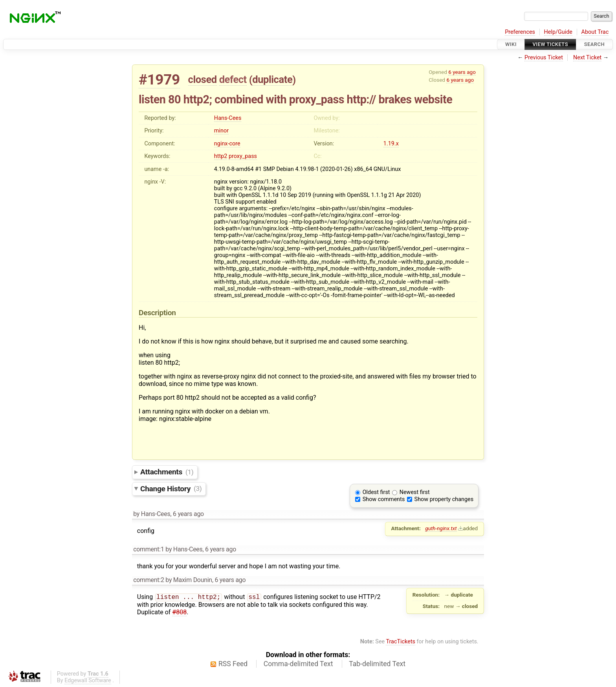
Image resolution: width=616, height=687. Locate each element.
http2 (221, 156)
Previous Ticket (544, 58)
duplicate (272, 79)
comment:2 (148, 580)
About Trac (595, 32)
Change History (171, 488)
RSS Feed (233, 664)
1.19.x (391, 144)
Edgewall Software (88, 681)
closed (203, 79)
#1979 (159, 80)
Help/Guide (558, 32)
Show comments (384, 499)
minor (221, 131)
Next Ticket (587, 58)
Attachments (167, 472)
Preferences (520, 32)
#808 (179, 613)
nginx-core (227, 144)
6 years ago (462, 72)
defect (233, 79)
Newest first (415, 492)
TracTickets (401, 642)
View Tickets (550, 44)
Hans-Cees (228, 118)
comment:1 (148, 549)
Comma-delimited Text (298, 664)
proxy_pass (243, 156)
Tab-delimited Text (377, 664)
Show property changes (444, 499)
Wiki (511, 44)
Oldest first (376, 492)
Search (594, 44)
